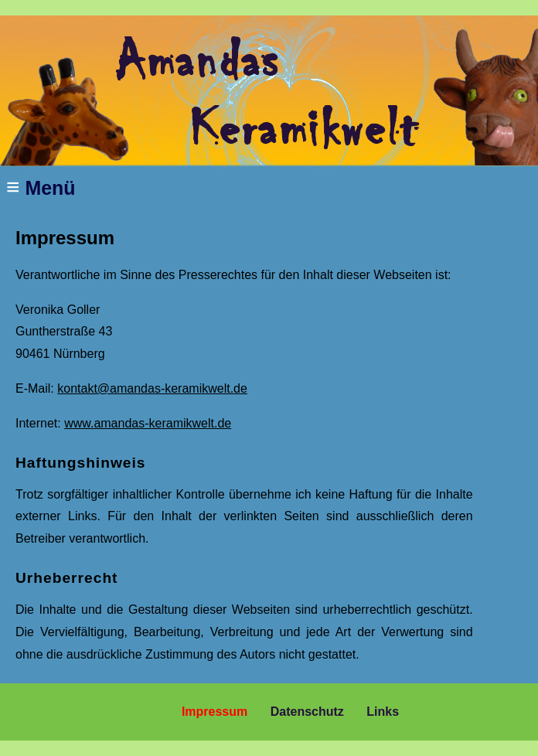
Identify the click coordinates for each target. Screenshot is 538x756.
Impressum (215, 712)
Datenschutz (307, 712)
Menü (41, 187)
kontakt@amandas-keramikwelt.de (152, 388)
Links (383, 712)
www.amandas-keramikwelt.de (148, 423)
